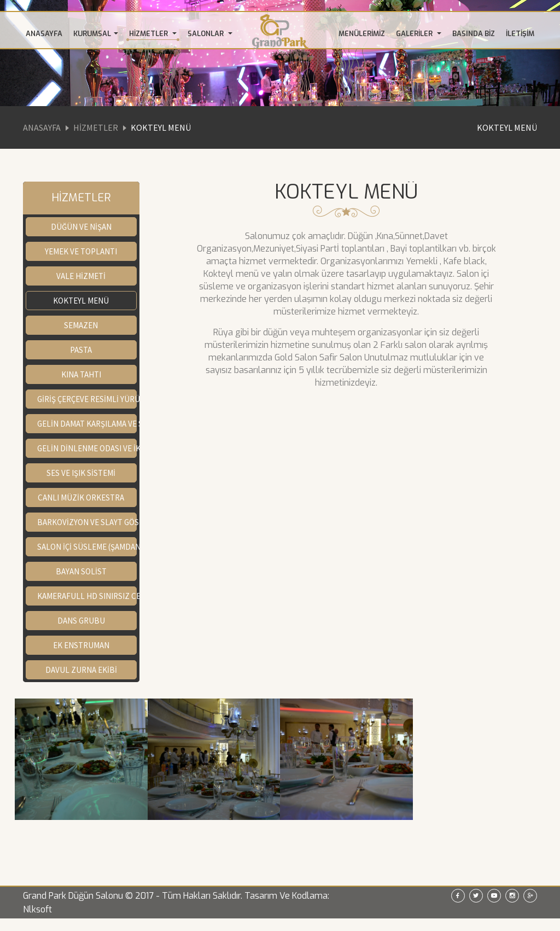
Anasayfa (42, 127)
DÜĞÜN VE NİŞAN (81, 227)
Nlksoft (37, 909)
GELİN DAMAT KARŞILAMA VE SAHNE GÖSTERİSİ (87, 424)
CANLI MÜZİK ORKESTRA (81, 497)
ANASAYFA (44, 34)
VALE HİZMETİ (81, 276)
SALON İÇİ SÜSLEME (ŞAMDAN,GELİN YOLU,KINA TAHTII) (87, 547)
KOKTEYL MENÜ (507, 127)
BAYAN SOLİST (81, 571)
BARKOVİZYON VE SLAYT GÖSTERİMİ (87, 522)
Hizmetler (96, 127)
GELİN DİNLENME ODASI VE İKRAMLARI (87, 448)
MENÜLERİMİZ (362, 34)
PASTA (81, 350)
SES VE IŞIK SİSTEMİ (81, 473)
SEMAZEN (81, 325)
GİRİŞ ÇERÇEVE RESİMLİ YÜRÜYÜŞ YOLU (87, 399)
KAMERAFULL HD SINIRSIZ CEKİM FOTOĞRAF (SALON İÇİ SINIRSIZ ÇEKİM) (87, 596)
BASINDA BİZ (474, 34)
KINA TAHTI (81, 374)
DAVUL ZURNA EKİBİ (81, 670)
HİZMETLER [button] (153, 34)
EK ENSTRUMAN (81, 645)
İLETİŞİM (520, 34)
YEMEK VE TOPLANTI (81, 251)
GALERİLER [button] (419, 34)
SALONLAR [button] (210, 34)
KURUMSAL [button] (96, 34)
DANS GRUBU (81, 621)
